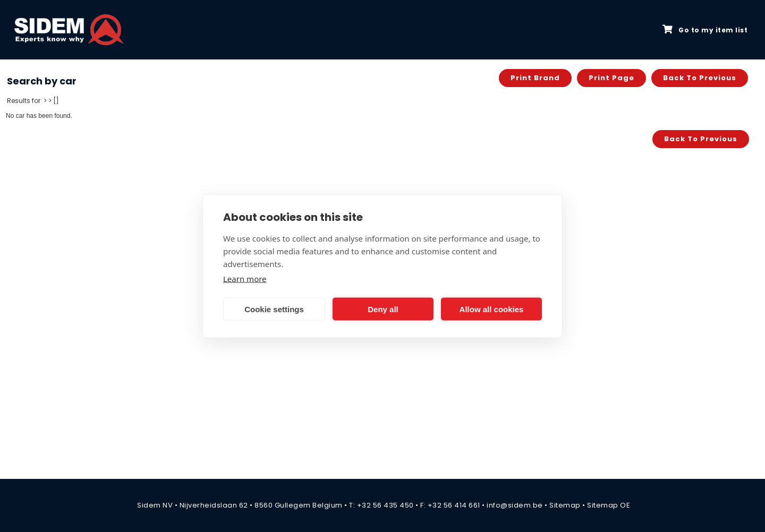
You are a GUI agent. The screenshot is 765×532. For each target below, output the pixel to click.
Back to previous (700, 78)
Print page (611, 78)
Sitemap (565, 505)
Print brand (535, 78)
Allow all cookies (492, 309)
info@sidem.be (515, 505)
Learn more (245, 279)
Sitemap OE (609, 505)
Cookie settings (274, 309)
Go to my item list (705, 30)
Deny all (383, 309)
